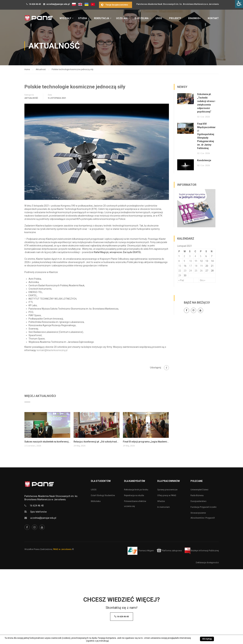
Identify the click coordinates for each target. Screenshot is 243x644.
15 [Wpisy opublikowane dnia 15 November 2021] (180, 266)
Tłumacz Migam (146, 551)
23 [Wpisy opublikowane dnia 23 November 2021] (185, 271)
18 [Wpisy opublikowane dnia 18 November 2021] (196, 266)
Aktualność (31, 98)
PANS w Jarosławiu (62, 549)
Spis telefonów (38, 512)
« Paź (181, 280)
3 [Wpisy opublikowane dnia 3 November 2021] (190, 256)
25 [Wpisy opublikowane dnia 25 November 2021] (196, 271)
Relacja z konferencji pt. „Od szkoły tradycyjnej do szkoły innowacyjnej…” (97, 442)
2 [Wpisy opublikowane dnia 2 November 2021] (184, 256)
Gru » (203, 280)
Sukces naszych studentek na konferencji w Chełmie (47, 442)
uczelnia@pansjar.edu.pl (58, 4)
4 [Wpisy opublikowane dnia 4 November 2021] (195, 256)
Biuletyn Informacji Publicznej (202, 551)
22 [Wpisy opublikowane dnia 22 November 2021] (180, 271)
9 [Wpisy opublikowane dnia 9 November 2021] (184, 261)
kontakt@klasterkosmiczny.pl (52, 350)
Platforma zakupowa (169, 551)
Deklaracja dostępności (207, 563)
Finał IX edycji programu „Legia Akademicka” (146, 442)
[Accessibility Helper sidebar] (239, 4)
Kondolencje (204, 160)
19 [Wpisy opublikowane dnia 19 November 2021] (201, 266)
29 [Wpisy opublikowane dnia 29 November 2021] (180, 275)
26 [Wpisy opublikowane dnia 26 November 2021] (201, 271)
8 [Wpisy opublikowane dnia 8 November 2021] (179, 261)
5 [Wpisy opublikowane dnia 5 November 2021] (201, 256)
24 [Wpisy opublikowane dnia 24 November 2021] (191, 271)
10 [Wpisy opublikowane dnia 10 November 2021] (191, 261)
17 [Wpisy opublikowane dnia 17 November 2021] (191, 266)
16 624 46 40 (35, 4)
